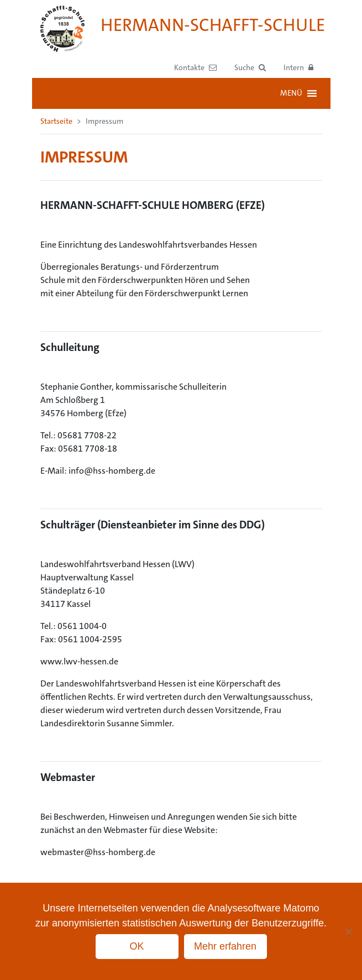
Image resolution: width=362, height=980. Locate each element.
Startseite (56, 121)
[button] (250, 68)
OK (137, 946)
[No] (348, 931)
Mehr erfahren (225, 946)
